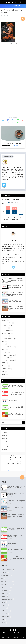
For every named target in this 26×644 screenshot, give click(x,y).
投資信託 (7, 328)
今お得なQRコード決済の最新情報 (13, 6)
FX (5, 344)
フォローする (15, 146)
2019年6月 (5, 432)
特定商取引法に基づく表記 (9, 633)
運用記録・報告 (7, 369)
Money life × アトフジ (13, 2)
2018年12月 (5, 447)
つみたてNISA (8, 326)
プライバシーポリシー (13, 635)
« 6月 (8, 470)
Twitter (4, 187)
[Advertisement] (13, 55)
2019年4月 (5, 438)
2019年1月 (5, 444)
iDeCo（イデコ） (9, 323)
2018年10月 (5, 450)
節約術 (5, 349)
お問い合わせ (20, 633)
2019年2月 (5, 441)
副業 (4, 341)
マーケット (6, 366)
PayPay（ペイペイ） (10, 339)
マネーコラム (8, 358)
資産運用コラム (8, 331)
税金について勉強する (10, 355)
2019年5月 (5, 435)
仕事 (4, 372)
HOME (13, 630)
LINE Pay (7, 336)
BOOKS (5, 363)
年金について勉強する (10, 360)
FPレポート (6, 352)
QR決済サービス (7, 333)
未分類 (5, 375)
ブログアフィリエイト (10, 347)
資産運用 (5, 320)
